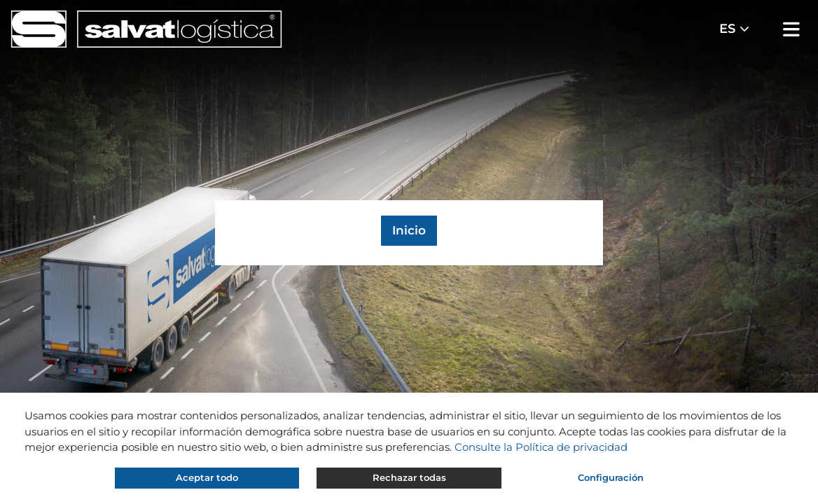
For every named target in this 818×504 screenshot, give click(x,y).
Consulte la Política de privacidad (541, 447)
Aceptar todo (207, 477)
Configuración (611, 477)
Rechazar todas (409, 477)
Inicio (409, 230)
